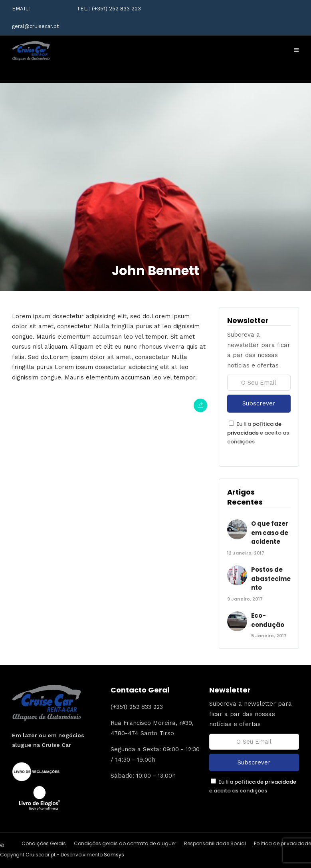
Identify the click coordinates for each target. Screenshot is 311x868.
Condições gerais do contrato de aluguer (125, 843)
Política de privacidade (282, 843)
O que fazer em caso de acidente (270, 533)
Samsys (114, 855)
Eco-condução (268, 620)
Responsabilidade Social (215, 843)
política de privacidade (265, 782)
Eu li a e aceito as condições (258, 433)
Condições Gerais (44, 843)
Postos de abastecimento (271, 579)
